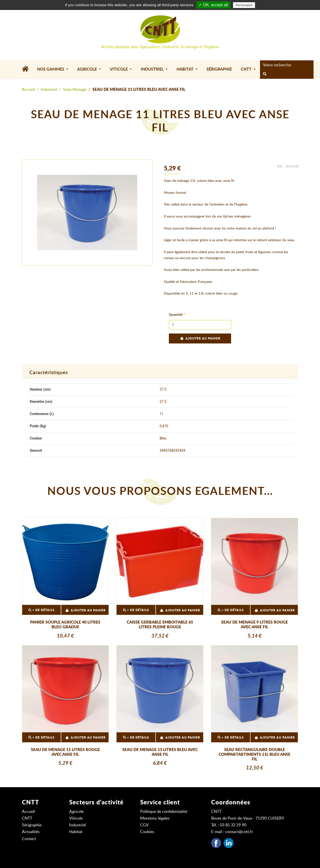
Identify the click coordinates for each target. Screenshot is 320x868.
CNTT (27, 818)
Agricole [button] (88, 69)
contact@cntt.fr (239, 832)
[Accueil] (27, 70)
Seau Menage (75, 90)
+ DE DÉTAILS (41, 610)
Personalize (244, 5)
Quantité (176, 315)
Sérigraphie (219, 69)
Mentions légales (155, 818)
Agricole (76, 812)
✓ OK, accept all (213, 5)
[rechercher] (265, 74)
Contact (29, 839)
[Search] (285, 65)
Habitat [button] (186, 69)
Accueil (28, 90)
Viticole (76, 818)
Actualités (31, 832)
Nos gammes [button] (51, 69)
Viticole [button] (119, 69)
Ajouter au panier (200, 338)
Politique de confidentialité (164, 812)
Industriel (49, 90)
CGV (144, 825)
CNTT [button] (247, 69)
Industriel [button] (153, 69)
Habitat (76, 832)
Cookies (147, 832)
